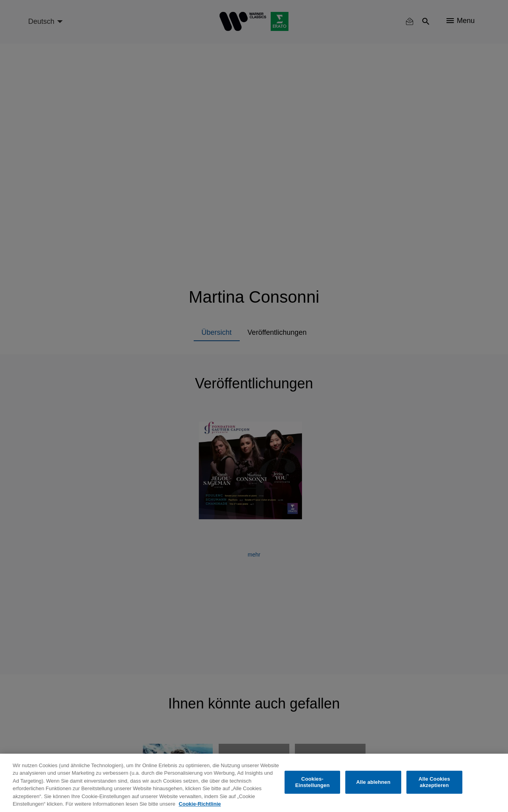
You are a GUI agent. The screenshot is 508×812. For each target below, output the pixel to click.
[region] (254, 783)
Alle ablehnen (373, 782)
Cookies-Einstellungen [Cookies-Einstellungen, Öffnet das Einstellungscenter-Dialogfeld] (313, 782)
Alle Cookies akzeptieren (434, 782)
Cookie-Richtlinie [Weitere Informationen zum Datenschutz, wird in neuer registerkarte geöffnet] (200, 804)
